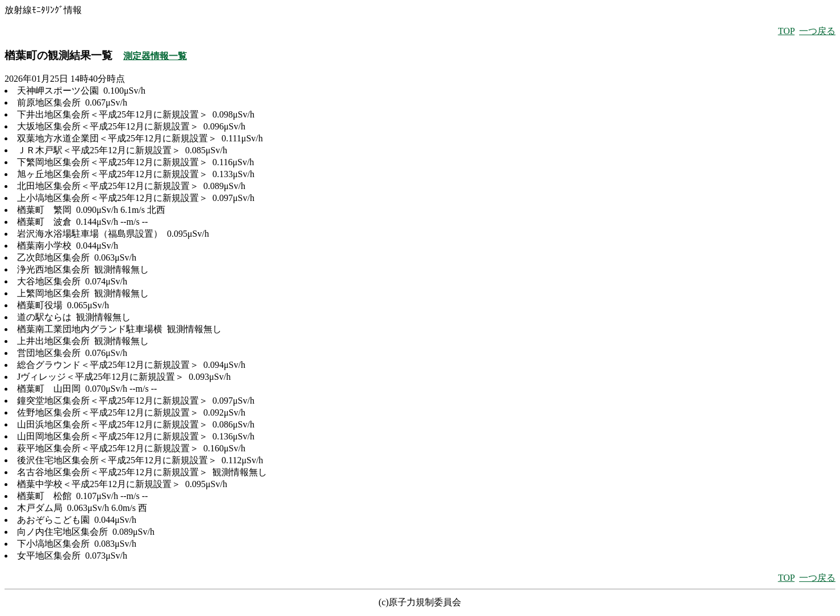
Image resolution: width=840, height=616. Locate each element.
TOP (786, 31)
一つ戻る (817, 31)
